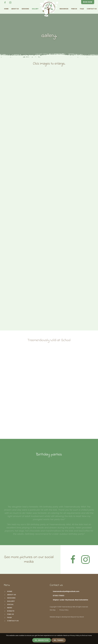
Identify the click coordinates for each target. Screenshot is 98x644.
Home (6, 9)
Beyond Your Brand (77, 617)
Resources (64, 9)
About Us (15, 9)
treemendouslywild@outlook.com (66, 591)
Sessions (25, 9)
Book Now (88, 2)
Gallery (35, 9)
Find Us (74, 9)
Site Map (53, 610)
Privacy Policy (64, 610)
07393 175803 (59, 596)
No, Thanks (59, 640)
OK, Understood (42, 640)
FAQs (82, 9)
